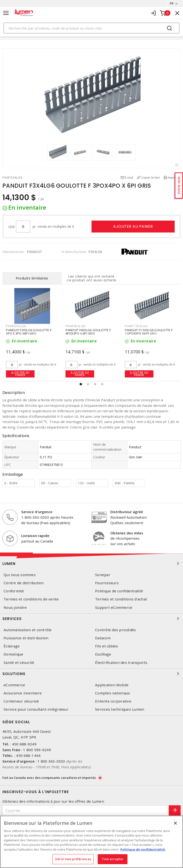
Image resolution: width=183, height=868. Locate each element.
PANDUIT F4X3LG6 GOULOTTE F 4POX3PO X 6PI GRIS (88, 332)
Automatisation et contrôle (28, 630)
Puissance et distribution (26, 638)
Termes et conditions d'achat (121, 599)
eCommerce (14, 685)
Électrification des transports (121, 663)
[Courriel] (86, 811)
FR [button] (172, 3)
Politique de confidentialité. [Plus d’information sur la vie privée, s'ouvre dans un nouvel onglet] (143, 849)
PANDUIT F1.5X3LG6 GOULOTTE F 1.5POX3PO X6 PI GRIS (149, 332)
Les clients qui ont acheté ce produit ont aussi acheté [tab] (91, 278)
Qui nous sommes (20, 575)
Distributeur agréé (127, 512)
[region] (91, 842)
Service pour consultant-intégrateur (36, 709)
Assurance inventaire (23, 693)
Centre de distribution (24, 583)
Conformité (14, 591)
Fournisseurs (107, 583)
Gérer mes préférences (73, 859)
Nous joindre (15, 607)
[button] (81, 384)
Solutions (91, 674)
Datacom (103, 638)
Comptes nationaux (112, 693)
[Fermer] (175, 823)
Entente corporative (113, 701)
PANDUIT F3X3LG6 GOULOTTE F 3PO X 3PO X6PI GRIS (29, 332)
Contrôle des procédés (115, 630)
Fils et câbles (107, 646)
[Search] (91, 28)
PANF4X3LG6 (76, 326)
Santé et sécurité (19, 663)
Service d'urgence (37, 512)
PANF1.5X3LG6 (136, 326)
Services (91, 619)
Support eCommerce (114, 607)
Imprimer (174, 177)
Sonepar (103, 575)
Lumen (91, 563)
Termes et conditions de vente (31, 599)
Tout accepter (113, 859)
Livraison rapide (35, 536)
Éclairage (12, 646)
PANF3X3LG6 (16, 326)
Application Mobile (112, 685)
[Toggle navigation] (6, 13)
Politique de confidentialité (119, 591)
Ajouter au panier (133, 226)
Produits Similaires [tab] (32, 278)
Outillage (103, 654)
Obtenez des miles (127, 533)
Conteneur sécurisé (21, 701)
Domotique (13, 654)
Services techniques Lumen (120, 709)
